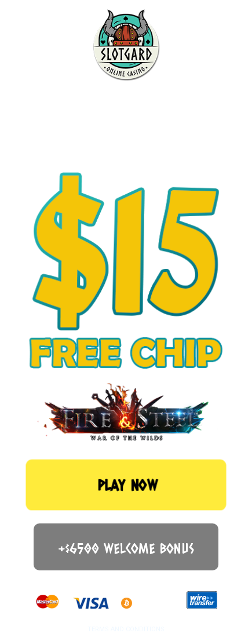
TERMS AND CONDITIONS (126, 629)
